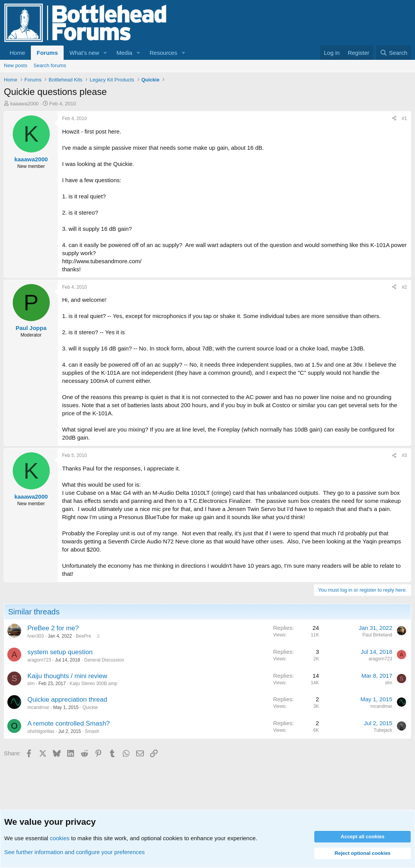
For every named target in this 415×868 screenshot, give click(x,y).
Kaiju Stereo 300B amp (93, 684)
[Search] (394, 53)
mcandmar (38, 707)
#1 (404, 118)
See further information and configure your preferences (74, 852)
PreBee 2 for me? (53, 628)
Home (17, 53)
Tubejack (383, 730)
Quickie (90, 707)
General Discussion (104, 660)
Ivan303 (36, 636)
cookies (60, 838)
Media (124, 53)
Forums (47, 53)
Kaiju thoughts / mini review (67, 676)
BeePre (83, 636)
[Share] (394, 119)
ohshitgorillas (41, 731)
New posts (16, 65)
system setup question (60, 652)
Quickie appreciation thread (67, 700)
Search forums (50, 65)
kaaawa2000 (25, 104)
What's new (84, 53)
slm (31, 684)
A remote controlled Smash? (69, 723)
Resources (164, 53)
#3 (404, 455)
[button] (105, 53)
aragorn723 (39, 660)
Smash (92, 731)
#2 (404, 287)
